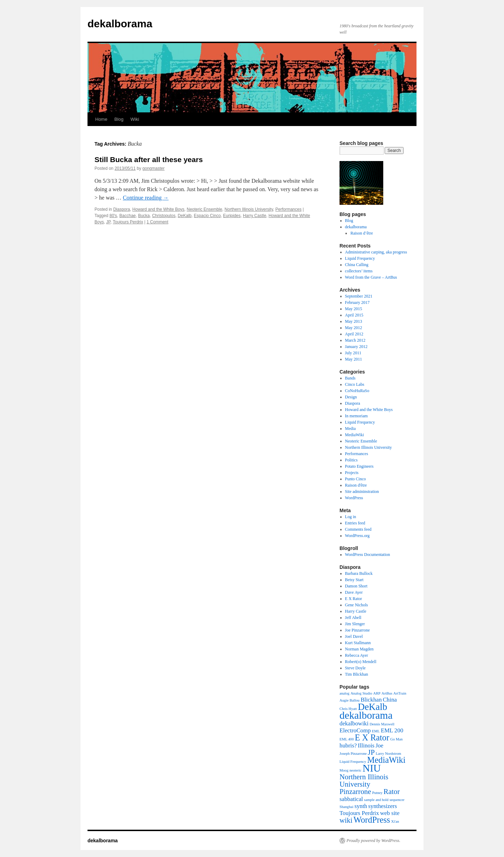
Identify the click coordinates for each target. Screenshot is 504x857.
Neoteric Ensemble (205, 209)
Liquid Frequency (360, 258)
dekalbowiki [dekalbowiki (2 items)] (354, 723)
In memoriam (356, 416)
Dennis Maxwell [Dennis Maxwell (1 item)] (382, 724)
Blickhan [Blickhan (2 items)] (371, 700)
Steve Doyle (355, 668)
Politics (351, 460)
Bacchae (128, 216)
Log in (351, 517)
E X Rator (354, 599)
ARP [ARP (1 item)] (377, 693)
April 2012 (354, 334)
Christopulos (164, 216)
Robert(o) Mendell (361, 662)
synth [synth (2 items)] (361, 806)
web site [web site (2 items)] (390, 813)
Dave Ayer (354, 592)
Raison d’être (362, 233)
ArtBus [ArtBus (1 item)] (387, 693)
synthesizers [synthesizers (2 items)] (383, 806)
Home (101, 119)
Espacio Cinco (207, 216)
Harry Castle (255, 216)
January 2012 (356, 347)
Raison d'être (356, 485)
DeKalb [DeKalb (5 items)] (372, 707)
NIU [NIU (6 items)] (372, 768)
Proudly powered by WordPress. (373, 841)
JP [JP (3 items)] (371, 752)
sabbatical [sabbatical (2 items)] (351, 799)
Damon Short (356, 586)
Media (351, 428)
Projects (352, 473)
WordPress (354, 498)
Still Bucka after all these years (149, 159)
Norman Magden (359, 649)
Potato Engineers (359, 466)
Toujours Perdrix (128, 222)
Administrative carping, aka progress (376, 252)
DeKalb (185, 216)
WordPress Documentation (368, 555)
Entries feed (355, 523)
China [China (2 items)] (390, 700)
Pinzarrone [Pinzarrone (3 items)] (355, 792)
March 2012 (355, 340)
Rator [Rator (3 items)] (392, 792)
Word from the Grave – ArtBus (371, 277)
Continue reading (146, 198)
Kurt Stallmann (358, 643)
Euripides (232, 216)
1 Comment (157, 222)
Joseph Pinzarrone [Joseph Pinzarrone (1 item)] (353, 754)
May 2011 (354, 359)
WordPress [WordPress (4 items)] (372, 820)
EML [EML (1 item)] (376, 731)
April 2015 (354, 315)
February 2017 (357, 302)
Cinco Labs (355, 384)
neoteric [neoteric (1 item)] (355, 770)
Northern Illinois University (249, 209)
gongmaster (153, 168)
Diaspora (121, 209)
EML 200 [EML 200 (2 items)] (392, 730)
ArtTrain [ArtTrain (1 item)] (400, 693)
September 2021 (359, 296)
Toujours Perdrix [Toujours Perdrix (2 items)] (359, 813)
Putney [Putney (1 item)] (377, 793)
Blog (119, 119)
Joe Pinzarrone (358, 630)
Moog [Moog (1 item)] (344, 770)
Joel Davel (354, 636)
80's (113, 216)
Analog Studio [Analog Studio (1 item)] (361, 693)
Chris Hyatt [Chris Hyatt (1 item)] (348, 709)
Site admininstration (362, 492)
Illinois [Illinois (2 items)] (366, 745)
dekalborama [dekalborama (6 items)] (366, 715)
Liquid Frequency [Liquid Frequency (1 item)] (353, 762)
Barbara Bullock (359, 573)
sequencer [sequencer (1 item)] (397, 800)
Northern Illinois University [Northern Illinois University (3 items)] (364, 781)
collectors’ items (359, 271)
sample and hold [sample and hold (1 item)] (376, 800)
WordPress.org (357, 536)
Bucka (144, 216)
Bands (350, 378)
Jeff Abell (353, 618)
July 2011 (353, 353)
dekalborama (120, 24)
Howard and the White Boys (158, 209)
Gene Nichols (357, 605)
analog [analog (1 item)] (344, 693)
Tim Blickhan (357, 674)
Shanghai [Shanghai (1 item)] (346, 807)
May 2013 (354, 321)
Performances (289, 209)
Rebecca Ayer (357, 655)
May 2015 (354, 309)
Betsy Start (354, 580)
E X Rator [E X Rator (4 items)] (372, 737)
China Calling (357, 265)
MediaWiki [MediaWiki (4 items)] (386, 760)
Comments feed (358, 529)
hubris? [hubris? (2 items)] (348, 745)
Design (351, 397)
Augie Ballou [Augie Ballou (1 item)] (349, 700)
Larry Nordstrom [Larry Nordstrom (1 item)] (389, 754)
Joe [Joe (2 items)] (379, 745)
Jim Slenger (355, 624)
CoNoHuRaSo (357, 391)
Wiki (135, 119)
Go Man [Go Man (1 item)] (396, 739)
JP (108, 222)
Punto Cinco (356, 479)
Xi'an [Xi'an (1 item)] (395, 821)
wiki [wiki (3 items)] (346, 820)
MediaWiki (355, 435)
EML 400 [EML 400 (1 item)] (347, 739)
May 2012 (354, 328)
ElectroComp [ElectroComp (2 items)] (355, 730)
